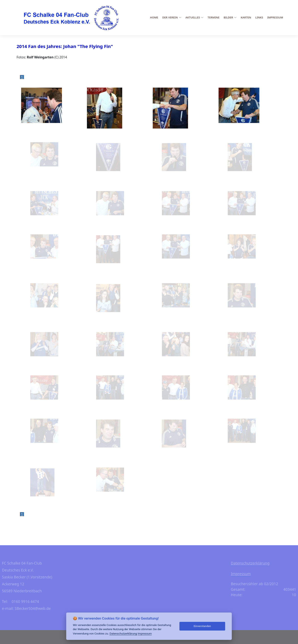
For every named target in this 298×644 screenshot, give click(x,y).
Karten (246, 17)
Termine (213, 17)
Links (259, 17)
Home (154, 17)
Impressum (275, 17)
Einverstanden (202, 626)
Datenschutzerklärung (256, 562)
